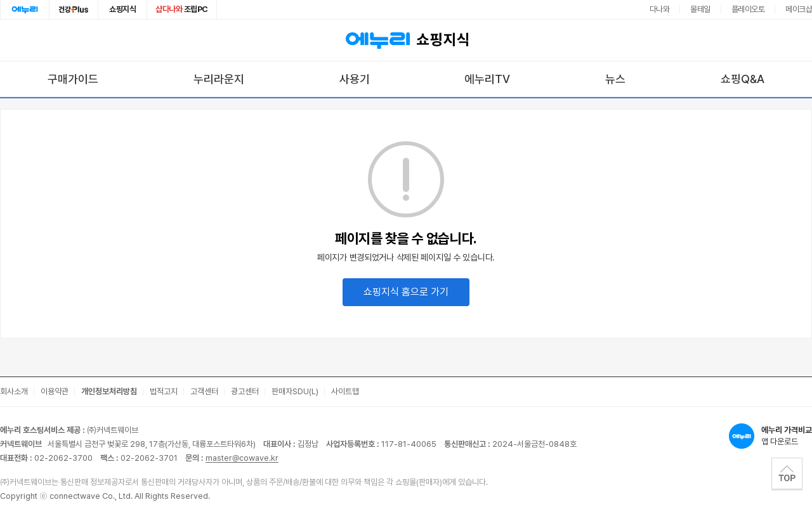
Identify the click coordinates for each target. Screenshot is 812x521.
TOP (787, 473)
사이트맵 (345, 391)
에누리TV (487, 79)
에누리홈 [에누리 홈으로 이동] (25, 10)
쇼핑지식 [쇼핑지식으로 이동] (122, 9)
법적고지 (164, 391)
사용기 (355, 79)
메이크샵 (799, 9)
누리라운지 (219, 79)
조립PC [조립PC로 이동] (182, 9)
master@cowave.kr (242, 458)
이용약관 (55, 391)
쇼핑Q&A (743, 79)
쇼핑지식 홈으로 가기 (406, 292)
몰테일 (700, 9)
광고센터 (245, 391)
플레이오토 (748, 9)
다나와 (660, 9)
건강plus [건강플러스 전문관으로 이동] (74, 10)
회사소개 (14, 391)
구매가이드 (73, 79)
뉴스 (615, 79)
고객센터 (204, 391)
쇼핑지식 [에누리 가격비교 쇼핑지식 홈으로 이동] (406, 41)
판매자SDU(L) (295, 391)
